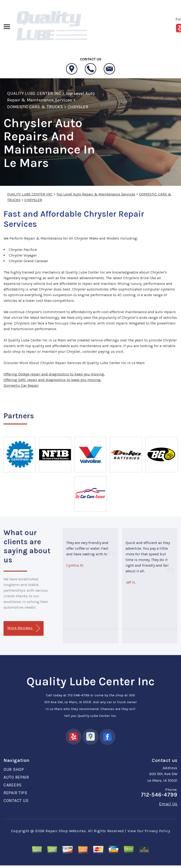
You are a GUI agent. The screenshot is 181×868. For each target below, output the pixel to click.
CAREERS (13, 785)
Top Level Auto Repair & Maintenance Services (96, 194)
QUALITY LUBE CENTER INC (34, 93)
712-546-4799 (78, 695)
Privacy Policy (157, 831)
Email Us (168, 804)
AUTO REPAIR (16, 777)
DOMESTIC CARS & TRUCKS (35, 107)
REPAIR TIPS (15, 793)
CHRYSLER (78, 107)
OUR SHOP (14, 769)
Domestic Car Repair (21, 385)
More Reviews (23, 628)
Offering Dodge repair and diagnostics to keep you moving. (54, 374)
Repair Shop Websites (66, 831)
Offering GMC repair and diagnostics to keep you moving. (52, 380)
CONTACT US (16, 801)
